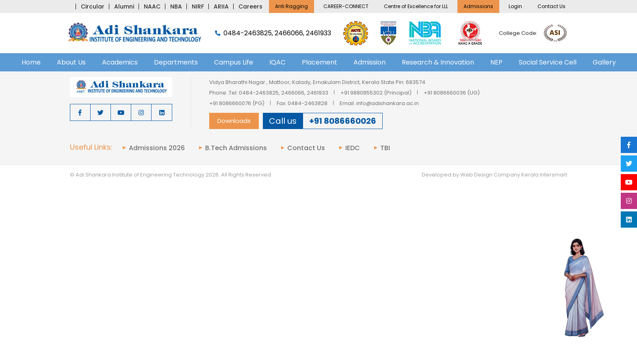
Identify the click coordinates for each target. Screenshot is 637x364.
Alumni (124, 6)
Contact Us (551, 6)
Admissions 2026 (157, 148)
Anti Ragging (291, 6)
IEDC (353, 148)
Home (31, 62)
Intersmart (554, 175)
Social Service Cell (548, 62)
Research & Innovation (438, 62)
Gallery (604, 62)
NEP (496, 62)
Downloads (234, 121)
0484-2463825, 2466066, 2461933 (273, 33)
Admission (369, 62)
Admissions (478, 6)
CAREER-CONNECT (346, 6)
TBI (385, 148)
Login (515, 6)
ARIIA (221, 6)
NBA (176, 6)
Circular (93, 6)
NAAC (152, 6)
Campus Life (234, 62)
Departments (176, 62)
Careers (250, 6)
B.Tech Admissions (236, 148)
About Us (71, 62)
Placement (320, 62)
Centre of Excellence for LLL (416, 6)
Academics (120, 62)
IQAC (277, 62)
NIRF (198, 6)
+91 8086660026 (343, 121)
